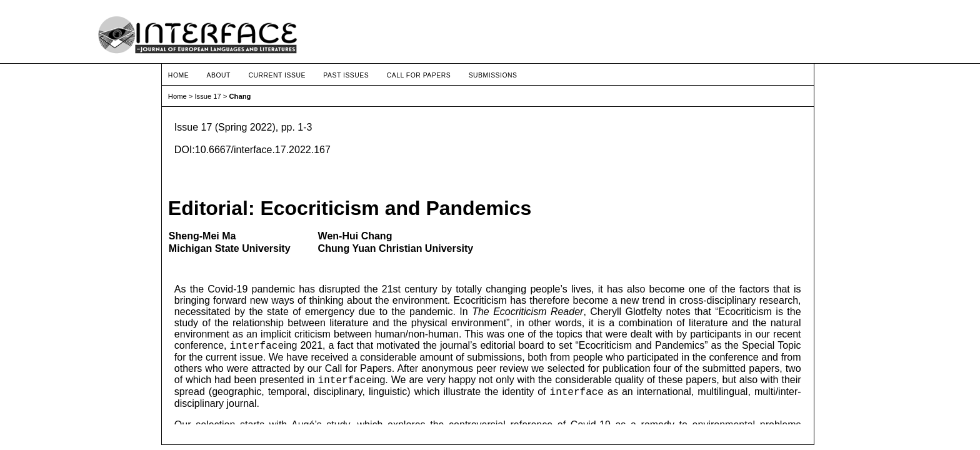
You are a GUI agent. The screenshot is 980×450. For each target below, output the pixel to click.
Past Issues (346, 75)
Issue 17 (207, 96)
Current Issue (277, 75)
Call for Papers (419, 75)
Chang (240, 96)
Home (178, 75)
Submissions (493, 75)
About (219, 75)
